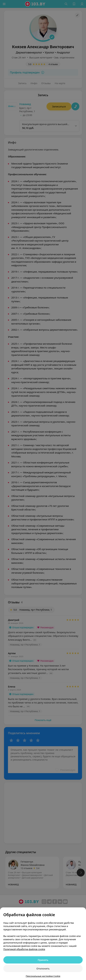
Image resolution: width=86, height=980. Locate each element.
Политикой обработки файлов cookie (24, 949)
